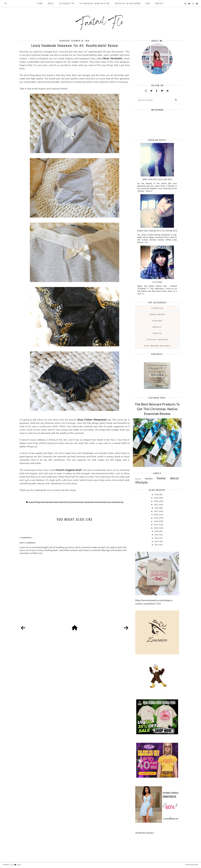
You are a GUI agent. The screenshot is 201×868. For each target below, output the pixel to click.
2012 (157, 541)
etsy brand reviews (157, 346)
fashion (157, 321)
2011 (157, 545)
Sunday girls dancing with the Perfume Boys (157, 231)
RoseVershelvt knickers (78, 502)
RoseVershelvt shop (118, 502)
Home (40, 3)
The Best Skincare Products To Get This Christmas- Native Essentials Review (157, 409)
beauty (157, 327)
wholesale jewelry (145, 833)
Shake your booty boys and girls (157, 179)
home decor (157, 314)
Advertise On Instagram (128, 3)
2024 (156, 501)
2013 (157, 538)
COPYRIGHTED (192, 865)
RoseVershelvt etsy (65, 502)
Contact (159, 3)
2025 (156, 498)
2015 (157, 531)
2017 (156, 525)
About (51, 3)
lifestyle (157, 308)
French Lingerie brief (69, 470)
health (157, 333)
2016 (156, 528)
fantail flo (8, 865)
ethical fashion (157, 340)
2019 (156, 518)
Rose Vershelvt (113, 58)
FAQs (148, 3)
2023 (156, 504)
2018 (156, 521)
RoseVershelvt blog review (36, 502)
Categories (65, 3)
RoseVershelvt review (91, 502)
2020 (156, 515)
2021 (156, 511)
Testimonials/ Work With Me (95, 3)
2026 (157, 494)
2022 (157, 508)
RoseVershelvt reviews (105, 502)
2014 (157, 535)
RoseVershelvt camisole (52, 502)
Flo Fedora (157, 282)
